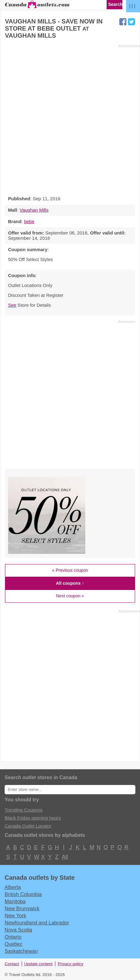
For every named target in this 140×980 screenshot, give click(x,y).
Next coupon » (70, 596)
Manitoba (15, 901)
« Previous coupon (70, 570)
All (65, 857)
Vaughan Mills (34, 210)
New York (15, 916)
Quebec (14, 944)
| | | (132, 6)
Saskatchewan (21, 951)
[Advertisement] (70, 118)
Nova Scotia (18, 930)
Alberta (13, 887)
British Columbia (23, 894)
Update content (38, 964)
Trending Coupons (24, 810)
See (12, 305)
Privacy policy (71, 964)
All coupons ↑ (70, 583)
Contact (12, 964)
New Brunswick (22, 908)
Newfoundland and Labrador (37, 923)
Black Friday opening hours (33, 818)
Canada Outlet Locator (28, 826)
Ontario (13, 937)
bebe (29, 221)
